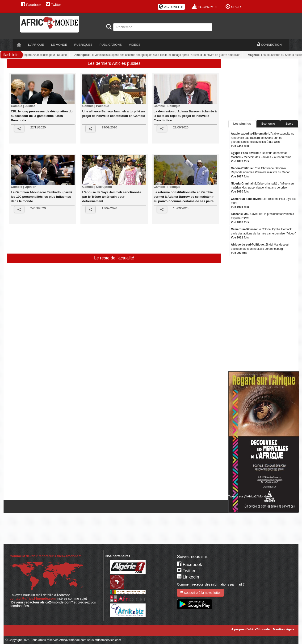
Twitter (53, 5)
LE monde (59, 45)
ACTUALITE (171, 7)
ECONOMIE (204, 7)
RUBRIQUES (83, 45)
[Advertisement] (100, 241)
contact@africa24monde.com (33, 599)
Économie (268, 124)
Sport (289, 124)
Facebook (31, 5)
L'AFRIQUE (36, 45)
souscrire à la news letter (200, 593)
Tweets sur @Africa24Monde (248, 496)
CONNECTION (269, 45)
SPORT (234, 7)
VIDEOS (135, 45)
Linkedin (188, 577)
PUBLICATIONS (111, 45)
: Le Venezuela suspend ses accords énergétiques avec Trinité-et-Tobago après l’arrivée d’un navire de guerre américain (159, 55)
